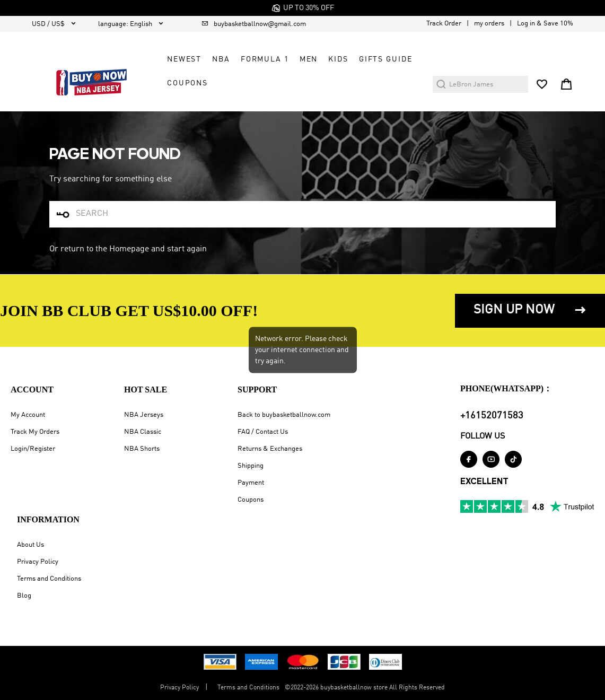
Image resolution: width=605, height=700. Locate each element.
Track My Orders (35, 432)
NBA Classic (143, 432)
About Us (30, 545)
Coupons (251, 500)
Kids (338, 59)
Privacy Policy (38, 562)
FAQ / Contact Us (263, 432)
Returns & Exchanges (270, 449)
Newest (184, 59)
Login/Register (33, 449)
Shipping (251, 466)
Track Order (444, 24)
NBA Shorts (142, 449)
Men (309, 59)
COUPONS (187, 83)
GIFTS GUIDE (386, 59)
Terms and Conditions (49, 579)
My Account (28, 415)
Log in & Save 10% (545, 24)
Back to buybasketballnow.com (284, 415)
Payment (251, 483)
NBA (221, 59)
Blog (24, 596)
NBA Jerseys (144, 415)
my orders (489, 24)
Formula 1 (265, 59)
